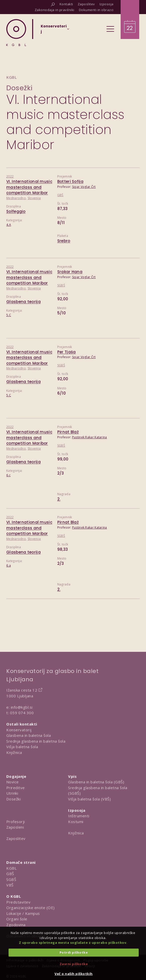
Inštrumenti (79, 816)
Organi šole (17, 919)
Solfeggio (16, 211)
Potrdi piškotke (74, 952)
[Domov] (16, 33)
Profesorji (16, 822)
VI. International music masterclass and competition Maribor (29, 187)
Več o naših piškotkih (74, 974)
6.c (8, 475)
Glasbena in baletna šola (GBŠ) (96, 782)
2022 (10, 176)
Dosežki (19, 88)
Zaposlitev (16, 838)
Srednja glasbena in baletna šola (36, 741)
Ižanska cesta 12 (22, 690)
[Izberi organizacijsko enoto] (54, 30)
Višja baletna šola (22, 747)
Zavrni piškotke (74, 964)
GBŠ (60, 195)
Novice (13, 782)
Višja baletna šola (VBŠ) (89, 799)
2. (59, 499)
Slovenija (34, 198)
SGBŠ (61, 285)
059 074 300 (22, 713)
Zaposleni (15, 827)
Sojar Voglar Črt (84, 187)
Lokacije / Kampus (23, 913)
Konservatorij (19, 730)
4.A (9, 225)
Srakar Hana (70, 272)
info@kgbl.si (22, 707)
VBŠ (10, 885)
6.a (9, 565)
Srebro (64, 241)
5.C (9, 315)
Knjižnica (14, 752)
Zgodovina (16, 925)
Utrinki (12, 793)
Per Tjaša (67, 352)
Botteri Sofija (70, 181)
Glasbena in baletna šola (29, 735)
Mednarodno (16, 198)
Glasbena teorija (23, 302)
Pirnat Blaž (68, 432)
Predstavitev (18, 902)
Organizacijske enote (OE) (31, 908)
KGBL (11, 868)
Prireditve (16, 788)
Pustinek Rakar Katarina (90, 437)
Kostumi (76, 822)
